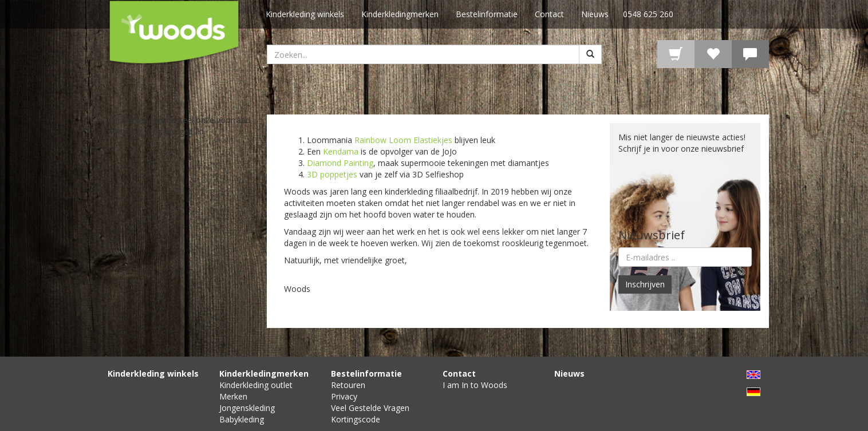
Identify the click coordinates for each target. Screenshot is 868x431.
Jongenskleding (247, 408)
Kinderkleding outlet (256, 385)
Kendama (341, 151)
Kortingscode (356, 419)
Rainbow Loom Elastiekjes (403, 140)
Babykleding (242, 419)
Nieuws (595, 14)
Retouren (348, 385)
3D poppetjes (332, 174)
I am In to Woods (475, 385)
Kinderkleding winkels (305, 14)
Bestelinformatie (487, 14)
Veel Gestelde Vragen (370, 408)
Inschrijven (645, 284)
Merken (233, 396)
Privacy (344, 396)
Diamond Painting (340, 163)
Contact (549, 14)
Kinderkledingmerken (400, 14)
